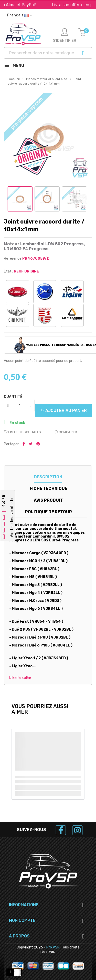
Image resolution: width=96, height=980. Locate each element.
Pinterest (38, 444)
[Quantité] (19, 406)
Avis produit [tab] (48, 500)
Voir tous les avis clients (12, 518)
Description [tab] (48, 477)
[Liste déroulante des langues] (20, 15)
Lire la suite (20, 678)
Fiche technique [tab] (49, 488)
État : (8, 271)
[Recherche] (48, 53)
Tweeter (31, 444)
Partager (24, 444)
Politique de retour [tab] (49, 512)
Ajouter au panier (63, 411)
